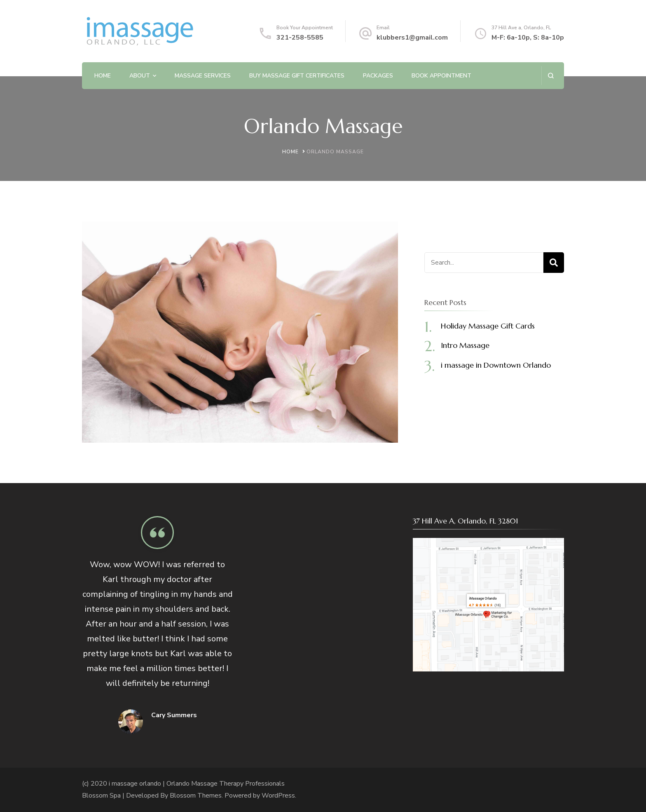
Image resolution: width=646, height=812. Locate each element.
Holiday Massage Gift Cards (488, 326)
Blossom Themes (196, 796)
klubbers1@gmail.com (412, 38)
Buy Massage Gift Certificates (297, 76)
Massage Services (203, 76)
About (140, 76)
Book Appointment (441, 76)
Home (103, 76)
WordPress (278, 796)
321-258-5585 (300, 38)
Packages (378, 76)
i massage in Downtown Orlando (496, 365)
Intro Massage (465, 345)
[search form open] (551, 76)
